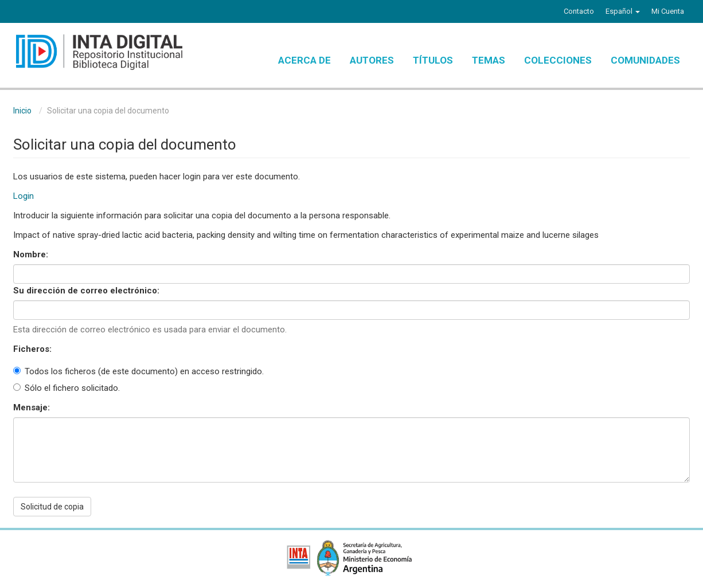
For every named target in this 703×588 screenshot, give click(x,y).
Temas (489, 60)
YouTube (62, 13)
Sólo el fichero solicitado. (67, 388)
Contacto (579, 11)
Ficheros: (34, 349)
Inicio (22, 111)
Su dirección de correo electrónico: (87, 291)
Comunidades (645, 60)
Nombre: (32, 254)
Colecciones (558, 60)
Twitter (40, 13)
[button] (623, 11)
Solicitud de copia (52, 507)
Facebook (20, 13)
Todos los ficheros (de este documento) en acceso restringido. (138, 371)
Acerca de (304, 60)
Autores (372, 60)
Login (24, 196)
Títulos (433, 60)
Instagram (84, 13)
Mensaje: (33, 407)
